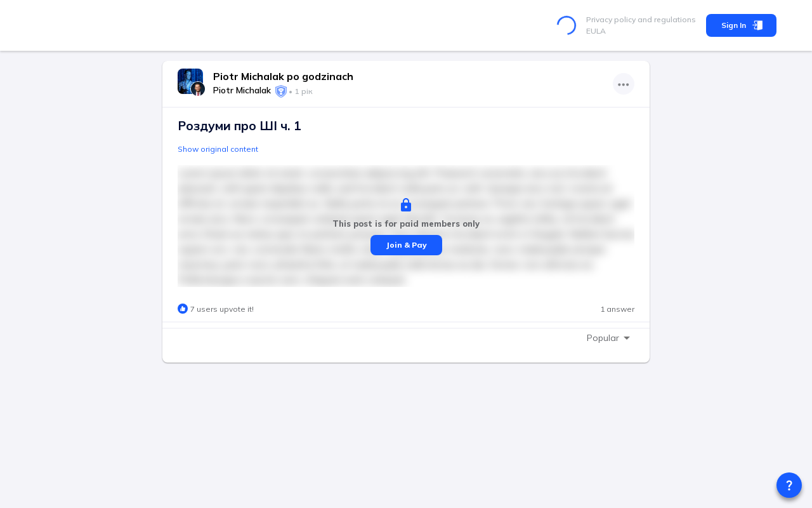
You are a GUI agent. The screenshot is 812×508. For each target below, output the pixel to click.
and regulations (666, 19)
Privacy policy (611, 19)
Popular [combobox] (603, 338)
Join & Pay (406, 245)
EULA (596, 31)
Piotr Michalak (242, 90)
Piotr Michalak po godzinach (283, 76)
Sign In (741, 25)
